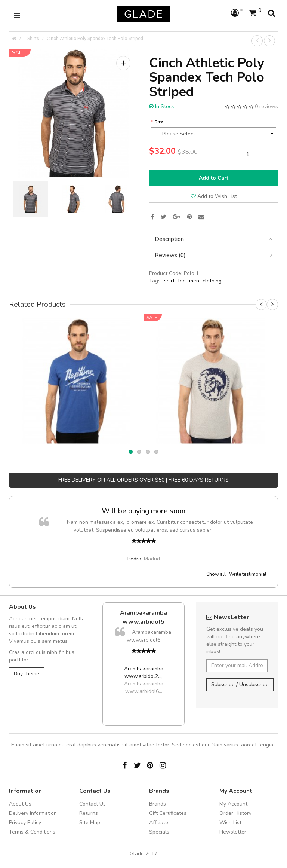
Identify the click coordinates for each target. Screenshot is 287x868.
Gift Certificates (168, 813)
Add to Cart (214, 178)
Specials (159, 832)
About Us (20, 804)
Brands (158, 804)
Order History (235, 813)
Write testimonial (248, 574)
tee (182, 281)
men (194, 281)
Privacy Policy (25, 823)
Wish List (230, 823)
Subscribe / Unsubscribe (240, 684)
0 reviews (266, 106)
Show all (216, 574)
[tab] (214, 239)
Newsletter (233, 832)
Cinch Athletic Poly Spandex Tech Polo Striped (95, 38)
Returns (89, 813)
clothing (212, 281)
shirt (169, 281)
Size (159, 122)
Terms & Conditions (32, 832)
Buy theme (27, 674)
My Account (233, 804)
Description (214, 239)
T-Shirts (32, 38)
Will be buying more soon (143, 511)
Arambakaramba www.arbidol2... (144, 673)
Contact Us (92, 804)
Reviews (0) (214, 255)
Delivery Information (33, 813)
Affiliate (159, 823)
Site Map (90, 823)
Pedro (134, 559)
